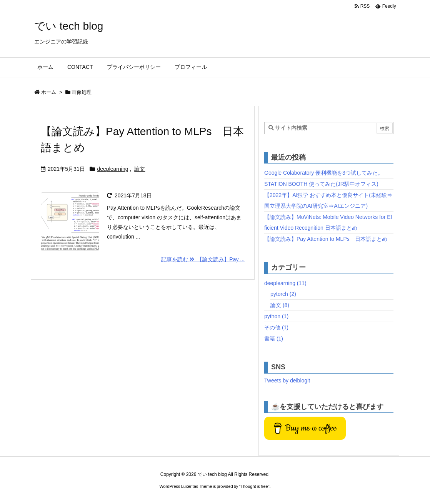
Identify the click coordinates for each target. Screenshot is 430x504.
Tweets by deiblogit (287, 381)
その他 (276, 327)
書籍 (274, 339)
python (276, 316)
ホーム (49, 92)
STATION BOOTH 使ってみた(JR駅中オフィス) (321, 184)
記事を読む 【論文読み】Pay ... (203, 259)
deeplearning (113, 169)
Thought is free (254, 486)
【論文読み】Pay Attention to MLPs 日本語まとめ (326, 239)
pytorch (283, 294)
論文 (140, 169)
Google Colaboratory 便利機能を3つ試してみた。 (324, 173)
